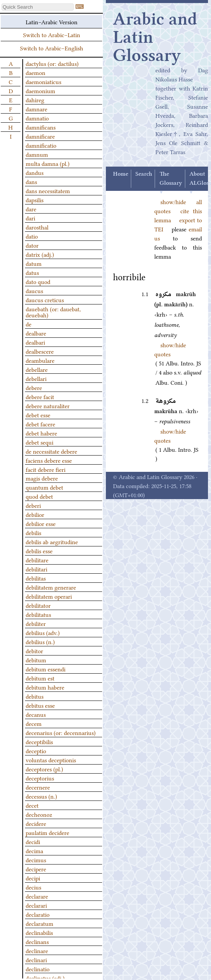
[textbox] (38, 7)
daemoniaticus (43, 81)
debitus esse (40, 705)
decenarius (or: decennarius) (61, 732)
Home (121, 174)
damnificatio (41, 145)
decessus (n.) (41, 796)
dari (30, 218)
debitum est (40, 678)
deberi (33, 505)
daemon (36, 72)
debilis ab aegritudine (52, 541)
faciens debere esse (49, 460)
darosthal (37, 227)
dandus (35, 172)
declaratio (38, 914)
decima (34, 850)
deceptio (36, 751)
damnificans (41, 127)
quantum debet (44, 487)
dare (31, 209)
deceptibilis (39, 741)
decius (33, 887)
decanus (36, 714)
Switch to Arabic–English (52, 48)
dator (32, 245)
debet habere (41, 433)
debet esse (38, 415)
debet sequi (40, 442)
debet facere (40, 424)
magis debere (42, 478)
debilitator (38, 605)
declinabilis (39, 932)
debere (34, 387)
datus (32, 272)
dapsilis (35, 200)
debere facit (40, 396)
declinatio (38, 969)
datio (32, 236)
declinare (37, 950)
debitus (35, 696)
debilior (35, 514)
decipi (33, 878)
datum (34, 263)
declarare (37, 896)
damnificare (40, 136)
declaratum (40, 923)
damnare (36, 109)
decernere (38, 787)
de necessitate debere (51, 451)
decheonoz (39, 814)
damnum (37, 154)
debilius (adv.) (43, 632)
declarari (36, 905)
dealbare (36, 333)
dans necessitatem (48, 190)
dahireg (35, 100)
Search (144, 174)
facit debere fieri (46, 469)
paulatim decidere (47, 832)
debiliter (36, 623)
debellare (37, 369)
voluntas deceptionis (51, 760)
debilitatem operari (49, 596)
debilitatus (38, 614)
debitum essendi (46, 669)
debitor (34, 651)
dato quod (38, 281)
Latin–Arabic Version (52, 22)
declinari (36, 960)
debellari (36, 378)
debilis (33, 532)
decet (32, 805)
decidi (33, 841)
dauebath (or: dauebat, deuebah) (53, 312)
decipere (36, 869)
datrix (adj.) (40, 254)
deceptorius (40, 778)
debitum (36, 660)
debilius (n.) (40, 641)
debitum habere (45, 687)
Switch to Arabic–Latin (52, 34)
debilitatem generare (51, 587)
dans (31, 181)
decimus (36, 860)
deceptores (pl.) (44, 769)
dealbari (35, 342)
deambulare (40, 360)
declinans (37, 941)
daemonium (40, 91)
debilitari (36, 569)
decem (34, 723)
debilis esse (39, 551)
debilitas (36, 578)
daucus (34, 290)
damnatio (37, 118)
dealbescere (40, 351)
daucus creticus (45, 300)
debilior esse (41, 523)
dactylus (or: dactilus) (52, 63)
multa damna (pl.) (48, 163)
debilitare (37, 560)
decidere (36, 823)
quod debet (39, 496)
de (29, 324)
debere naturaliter (48, 406)
